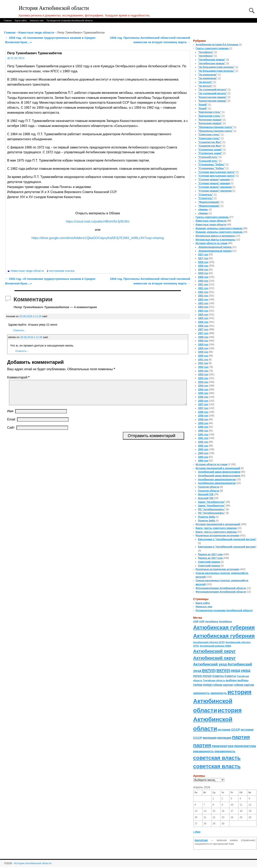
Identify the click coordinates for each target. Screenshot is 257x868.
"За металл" (205, 82)
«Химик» (203, 210)
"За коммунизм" (208, 75)
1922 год (203, 292)
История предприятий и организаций (218, 468)
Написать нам (37, 20)
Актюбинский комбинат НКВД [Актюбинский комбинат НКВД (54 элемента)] (215, 646)
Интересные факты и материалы (215, 236)
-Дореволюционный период (215, 247)
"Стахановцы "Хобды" (212, 165)
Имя (10, 416)
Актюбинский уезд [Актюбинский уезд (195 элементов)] (210, 664)
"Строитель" (206, 195)
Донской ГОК (206, 494)
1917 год (203, 255)
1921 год (203, 284)
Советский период (209, 562)
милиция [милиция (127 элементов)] (210, 738)
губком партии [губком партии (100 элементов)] (223, 685)
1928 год (203, 337)
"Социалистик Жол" (210, 142)
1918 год (203, 262)
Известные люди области (36, 33)
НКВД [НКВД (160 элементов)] (235, 671)
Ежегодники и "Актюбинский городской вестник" (227, 539)
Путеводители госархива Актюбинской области (70, 20)
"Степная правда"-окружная (215, 187)
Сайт (11, 432)
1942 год (203, 442)
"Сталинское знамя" (210, 150)
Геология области (209, 487)
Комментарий (19, 377)
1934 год (203, 382)
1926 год (203, 322)
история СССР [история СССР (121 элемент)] (229, 729)
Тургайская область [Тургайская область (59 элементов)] (214, 680)
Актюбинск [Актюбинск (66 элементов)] (212, 622)
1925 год (203, 315)
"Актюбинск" (206, 52)
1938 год (203, 412)
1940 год (203, 427)
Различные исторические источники (217, 536)
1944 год (203, 457)
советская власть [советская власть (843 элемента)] (217, 758)
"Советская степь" (209, 135)
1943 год (203, 449)
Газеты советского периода (212, 48)
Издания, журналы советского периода (219, 228)
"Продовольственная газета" (215, 127)
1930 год (203, 352)
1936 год (203, 397)
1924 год (203, 307)
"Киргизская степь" (210, 112)
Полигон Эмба (207, 517)
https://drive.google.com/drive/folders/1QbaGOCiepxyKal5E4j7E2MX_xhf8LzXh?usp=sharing (98, 238)
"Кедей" (203, 105)
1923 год (203, 300)
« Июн (197, 832)
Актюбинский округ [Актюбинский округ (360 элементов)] (214, 651)
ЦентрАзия (201, 840)
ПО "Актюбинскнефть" (212, 509)
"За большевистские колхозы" (216, 67)
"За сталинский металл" (212, 90)
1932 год (203, 367)
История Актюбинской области (54, 8)
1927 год (203, 329)
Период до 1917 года (210, 554)
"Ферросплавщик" (209, 202)
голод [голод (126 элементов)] (198, 685)
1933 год (203, 374)
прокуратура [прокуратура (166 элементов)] (222, 746)
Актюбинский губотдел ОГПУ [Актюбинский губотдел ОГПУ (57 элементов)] (209, 642)
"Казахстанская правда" (212, 97)
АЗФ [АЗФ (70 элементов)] (196, 622)
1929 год (203, 345)
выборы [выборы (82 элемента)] (231, 680)
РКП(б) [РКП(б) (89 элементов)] (198, 676)
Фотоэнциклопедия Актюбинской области (221, 588)
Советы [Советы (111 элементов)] (218, 676)
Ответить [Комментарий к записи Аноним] (20, 330)
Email (11, 424)
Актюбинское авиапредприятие (217, 479)
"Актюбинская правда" (212, 60)
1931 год (203, 360)
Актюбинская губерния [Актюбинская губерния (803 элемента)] (224, 628)
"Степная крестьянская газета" (217, 172)
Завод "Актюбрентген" (212, 502)
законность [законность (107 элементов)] (201, 693)
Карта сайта (21, 20)
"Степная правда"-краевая (214, 180)
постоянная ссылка (62, 271)
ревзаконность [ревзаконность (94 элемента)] (203, 751)
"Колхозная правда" (210, 120)
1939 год (203, 419)
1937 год (203, 404)
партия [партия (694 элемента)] (241, 737)
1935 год (203, 390)
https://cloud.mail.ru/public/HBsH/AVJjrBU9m (98, 221)
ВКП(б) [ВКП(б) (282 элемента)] (209, 670)
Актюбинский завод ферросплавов (219, 472)
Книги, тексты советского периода (216, 528)
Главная (8, 20)
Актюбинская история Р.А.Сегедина (217, 45)
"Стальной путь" (208, 157)
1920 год (203, 277)
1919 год (203, 270)
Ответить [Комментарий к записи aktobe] (22, 351)
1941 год (203, 435)
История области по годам (211, 243)
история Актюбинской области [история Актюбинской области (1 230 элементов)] (222, 701)
